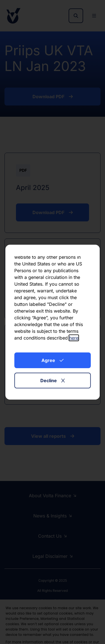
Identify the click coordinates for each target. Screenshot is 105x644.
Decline (53, 381)
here (74, 338)
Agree (53, 360)
